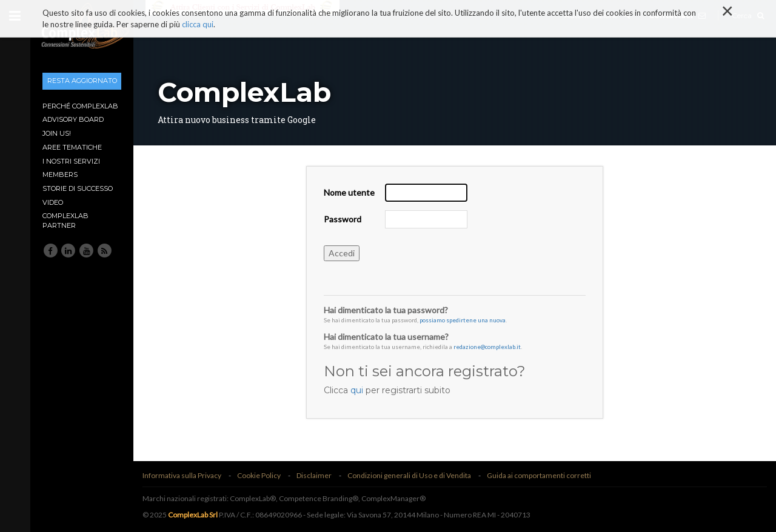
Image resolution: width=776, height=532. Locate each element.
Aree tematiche (72, 147)
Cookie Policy (259, 475)
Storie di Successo (78, 188)
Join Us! (57, 133)
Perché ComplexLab (80, 106)
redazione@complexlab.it (487, 347)
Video (53, 202)
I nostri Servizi (71, 161)
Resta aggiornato (82, 81)
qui (357, 390)
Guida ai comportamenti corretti (539, 475)
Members (60, 175)
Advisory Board (73, 119)
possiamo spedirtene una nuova (463, 320)
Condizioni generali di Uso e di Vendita (409, 475)
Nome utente (349, 192)
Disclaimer (314, 475)
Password (343, 219)
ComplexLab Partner (65, 221)
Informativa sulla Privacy (182, 475)
